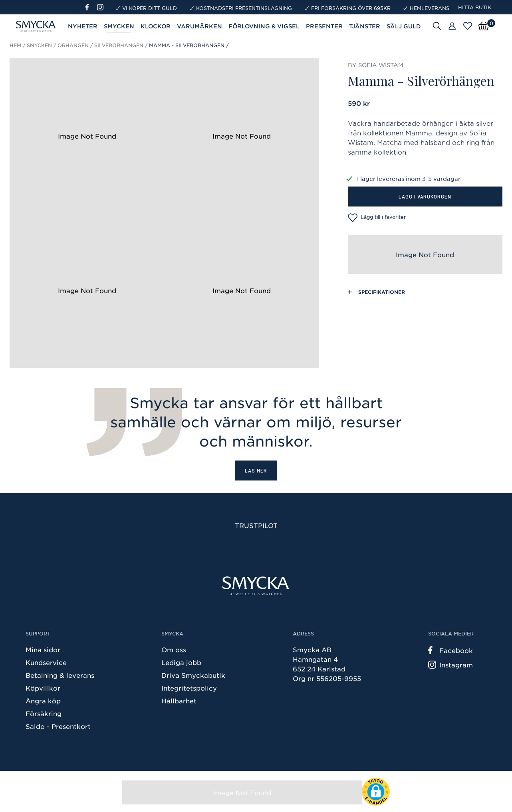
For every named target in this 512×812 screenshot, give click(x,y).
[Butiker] (452, 26)
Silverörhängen (119, 45)
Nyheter (83, 26)
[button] (376, 792)
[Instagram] (102, 7)
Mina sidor (43, 649)
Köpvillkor (43, 688)
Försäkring (44, 713)
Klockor (156, 26)
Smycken (119, 26)
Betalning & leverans (60, 675)
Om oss (174, 649)
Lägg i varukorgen (425, 196)
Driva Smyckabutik (193, 675)
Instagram (450, 665)
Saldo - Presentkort (58, 726)
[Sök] (437, 26)
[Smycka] (256, 586)
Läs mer (256, 470)
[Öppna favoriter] (468, 26)
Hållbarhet (179, 701)
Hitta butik (475, 7)
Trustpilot (256, 525)
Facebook (450, 650)
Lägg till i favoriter (377, 218)
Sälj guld (404, 26)
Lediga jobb (181, 662)
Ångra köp (43, 701)
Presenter (324, 26)
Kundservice (46, 662)
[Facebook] (90, 7)
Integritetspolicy (189, 688)
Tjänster (365, 26)
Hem (15, 45)
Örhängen (73, 45)
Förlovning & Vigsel (264, 26)
